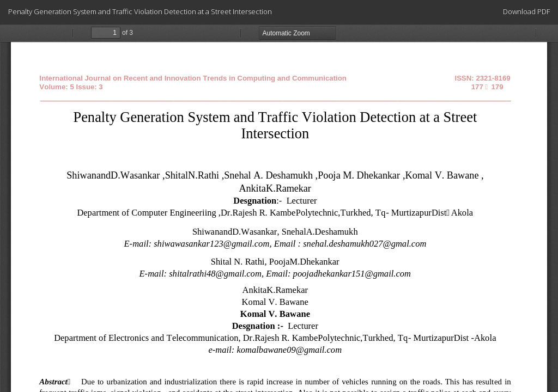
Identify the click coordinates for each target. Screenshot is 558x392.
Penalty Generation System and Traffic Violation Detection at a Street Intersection (140, 11)
